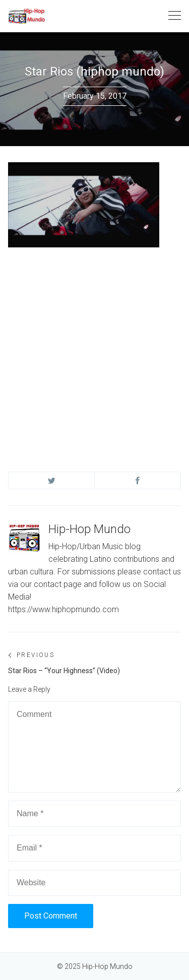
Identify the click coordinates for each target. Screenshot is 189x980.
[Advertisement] (94, 350)
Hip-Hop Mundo (89, 529)
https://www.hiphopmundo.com (64, 609)
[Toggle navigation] (175, 16)
